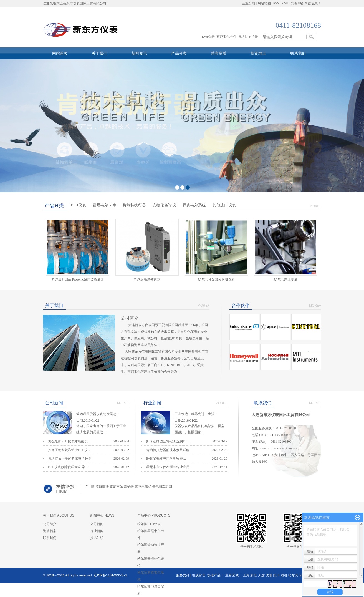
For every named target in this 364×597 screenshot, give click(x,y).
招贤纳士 (258, 53)
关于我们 (100, 53)
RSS (276, 3)
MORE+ (315, 206)
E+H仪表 (208, 37)
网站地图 (264, 3)
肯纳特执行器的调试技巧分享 (70, 459)
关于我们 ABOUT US (59, 515)
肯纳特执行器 (248, 37)
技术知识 (97, 538)
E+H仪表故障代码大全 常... (68, 467)
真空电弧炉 (143, 487)
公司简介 (50, 524)
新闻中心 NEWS (102, 515)
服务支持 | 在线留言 (191, 575)
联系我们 (298, 53)
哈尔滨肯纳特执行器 (151, 548)
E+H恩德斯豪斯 (97, 487)
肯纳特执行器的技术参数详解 (168, 450)
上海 (246, 575)
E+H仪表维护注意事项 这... (166, 459)
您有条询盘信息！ (306, 3)
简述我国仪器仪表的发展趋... (103, 415)
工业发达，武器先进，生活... (201, 415)
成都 (284, 575)
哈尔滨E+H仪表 (149, 524)
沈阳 (269, 575)
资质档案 (50, 531)
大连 (261, 575)
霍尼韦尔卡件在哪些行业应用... (169, 467)
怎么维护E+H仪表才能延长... (69, 441)
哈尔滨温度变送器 (147, 279)
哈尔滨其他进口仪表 (151, 590)
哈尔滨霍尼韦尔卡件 (151, 534)
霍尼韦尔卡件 (226, 37)
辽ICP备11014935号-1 (110, 575)
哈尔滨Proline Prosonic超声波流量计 (78, 279)
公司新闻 (97, 524)
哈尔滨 (293, 575)
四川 (276, 575)
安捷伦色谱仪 (164, 205)
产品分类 (179, 53)
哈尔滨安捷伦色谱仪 (151, 562)
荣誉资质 (219, 53)
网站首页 (60, 53)
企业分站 (249, 3)
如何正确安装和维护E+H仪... (69, 450)
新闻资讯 (139, 53)
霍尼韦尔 (116, 487)
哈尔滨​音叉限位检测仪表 (216, 279)
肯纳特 (129, 487)
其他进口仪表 (224, 205)
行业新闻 (97, 531)
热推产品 (214, 575)
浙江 (254, 575)
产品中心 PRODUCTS (154, 515)
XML (285, 3)
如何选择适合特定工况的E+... (168, 441)
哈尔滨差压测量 (287, 279)
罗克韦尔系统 (194, 205)
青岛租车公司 (162, 487)
